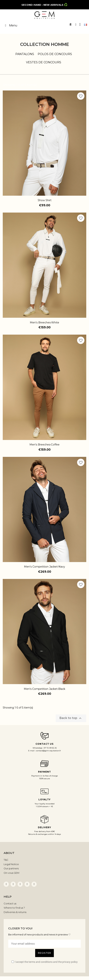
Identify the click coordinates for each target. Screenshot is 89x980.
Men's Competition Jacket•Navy (44, 567)
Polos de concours (55, 54)
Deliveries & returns (15, 912)
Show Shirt (45, 200)
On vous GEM (11, 873)
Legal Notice (11, 864)
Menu (10, 25)
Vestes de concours (44, 62)
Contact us (10, 903)
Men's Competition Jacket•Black (44, 689)
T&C (6, 860)
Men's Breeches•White (44, 323)
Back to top (71, 718)
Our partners (11, 868)
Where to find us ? (14, 908)
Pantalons (25, 54)
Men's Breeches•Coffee (44, 445)
